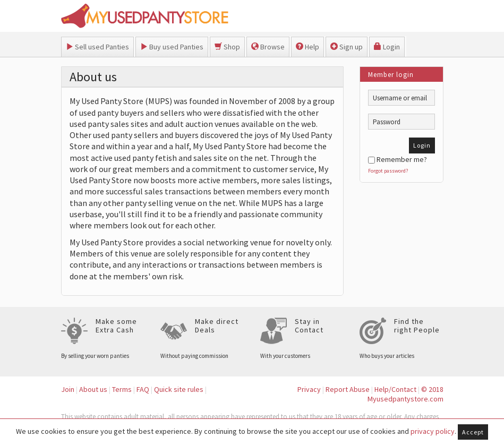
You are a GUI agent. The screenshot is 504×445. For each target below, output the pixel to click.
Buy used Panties (172, 47)
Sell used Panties (97, 47)
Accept (473, 432)
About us (93, 389)
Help (307, 47)
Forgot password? (388, 171)
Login (387, 47)
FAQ (143, 389)
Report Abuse (348, 389)
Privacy (309, 389)
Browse (268, 47)
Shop (227, 47)
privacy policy (433, 431)
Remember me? (398, 159)
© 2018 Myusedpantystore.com (405, 394)
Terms (122, 389)
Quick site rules (179, 389)
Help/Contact (395, 389)
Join (68, 389)
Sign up (347, 47)
